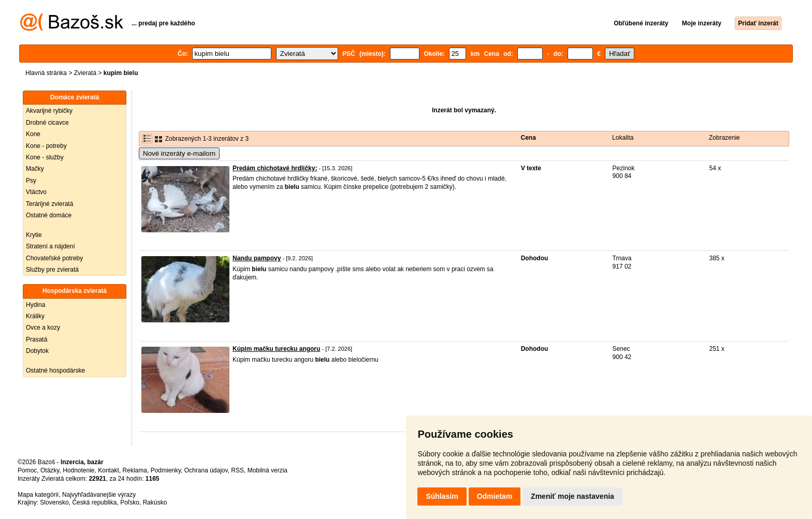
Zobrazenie (724, 138)
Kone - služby (45, 157)
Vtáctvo (36, 192)
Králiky (35, 316)
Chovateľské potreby (54, 258)
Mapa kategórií (38, 495)
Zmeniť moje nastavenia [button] (572, 496)
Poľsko (130, 502)
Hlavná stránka (46, 73)
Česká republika (94, 502)
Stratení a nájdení (50, 246)
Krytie (34, 235)
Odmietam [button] (495, 496)
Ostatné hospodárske (55, 370)
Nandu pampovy (257, 258)
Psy (31, 181)
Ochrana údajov (206, 470)
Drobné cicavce (47, 123)
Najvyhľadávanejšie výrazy (99, 495)
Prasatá (37, 339)
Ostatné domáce (49, 215)
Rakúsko (155, 502)
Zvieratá (85, 73)
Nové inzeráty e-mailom (179, 153)
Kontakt (108, 470)
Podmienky (166, 470)
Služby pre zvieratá (52, 270)
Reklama (135, 470)
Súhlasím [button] (442, 496)
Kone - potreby (46, 146)
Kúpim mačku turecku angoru (276, 349)
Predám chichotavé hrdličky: (275, 168)
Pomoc (27, 470)
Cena (528, 138)
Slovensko (54, 502)
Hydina (35, 305)
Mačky (35, 169)
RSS (237, 470)
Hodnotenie (78, 470)
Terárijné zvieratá (49, 204)
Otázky (50, 470)
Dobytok (37, 351)
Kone (33, 134)
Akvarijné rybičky (49, 111)
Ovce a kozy (43, 328)
